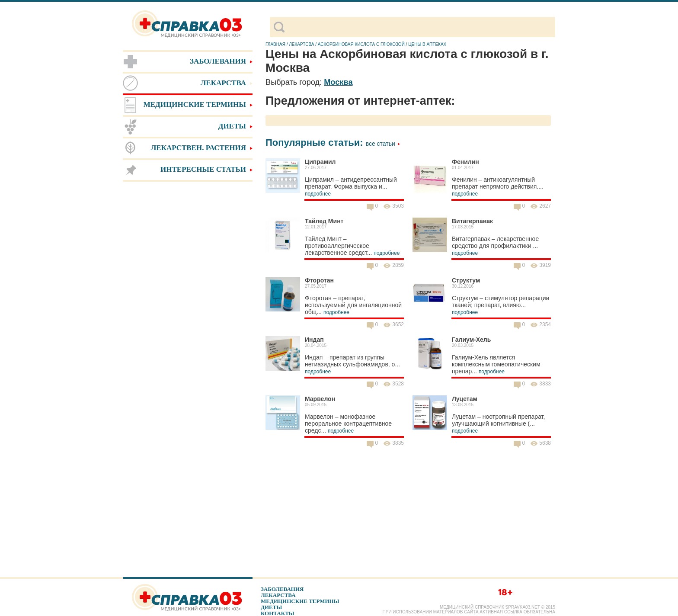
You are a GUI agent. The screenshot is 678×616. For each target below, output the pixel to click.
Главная (275, 44)
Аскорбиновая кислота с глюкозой (361, 44)
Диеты (271, 607)
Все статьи (383, 144)
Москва (338, 82)
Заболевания (282, 589)
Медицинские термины (300, 601)
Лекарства (278, 595)
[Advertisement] (188, 320)
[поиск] (420, 27)
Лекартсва (301, 44)
